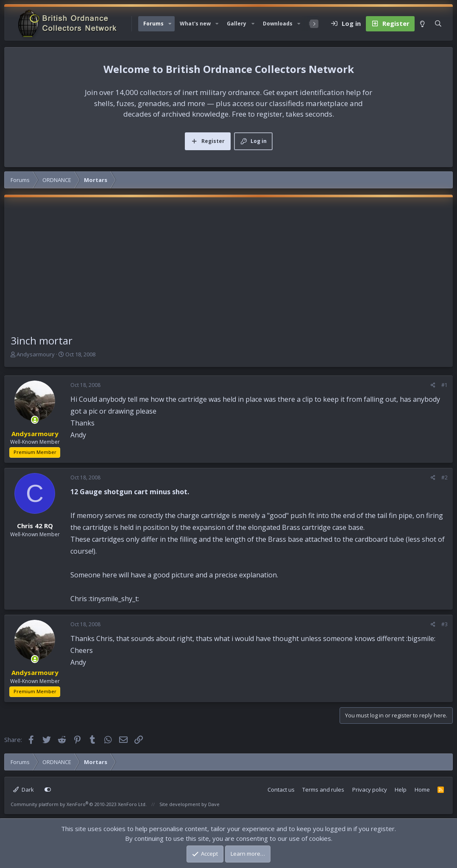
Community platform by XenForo (79, 804)
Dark (24, 790)
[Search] (438, 24)
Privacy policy (370, 790)
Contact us (281, 790)
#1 (444, 385)
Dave (214, 804)
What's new (195, 24)
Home (422, 790)
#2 (444, 477)
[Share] (433, 385)
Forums (153, 24)
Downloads (278, 24)
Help (401, 790)
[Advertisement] (228, 269)
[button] (170, 24)
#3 (444, 624)
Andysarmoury (36, 354)
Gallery (237, 24)
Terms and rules (323, 790)
